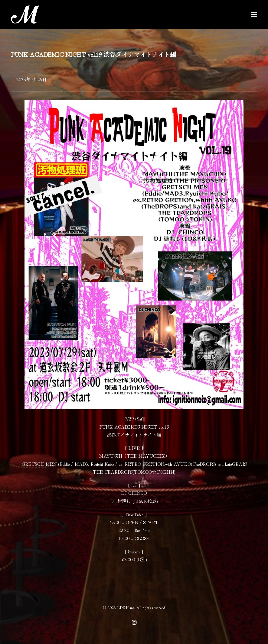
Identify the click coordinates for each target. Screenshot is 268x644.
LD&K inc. (126, 607)
